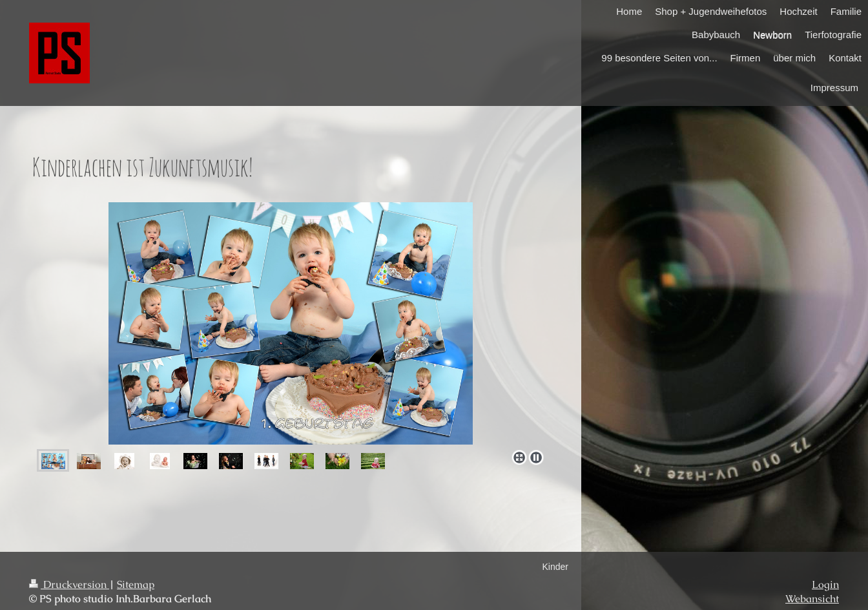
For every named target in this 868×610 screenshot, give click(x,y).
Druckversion (69, 585)
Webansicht (812, 599)
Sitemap (136, 585)
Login (825, 585)
